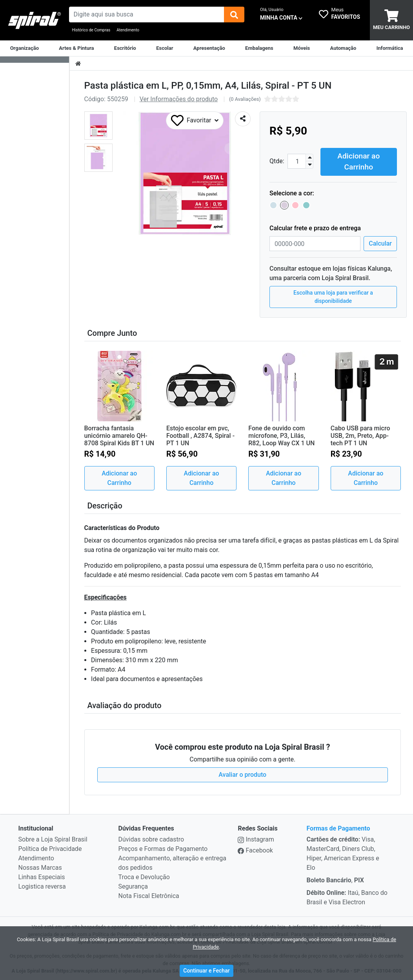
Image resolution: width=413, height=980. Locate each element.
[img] (234, 15)
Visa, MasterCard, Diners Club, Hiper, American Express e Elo (343, 853)
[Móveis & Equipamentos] (302, 48)
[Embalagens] (259, 48)
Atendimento (128, 30)
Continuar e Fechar (206, 971)
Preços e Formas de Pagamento (163, 848)
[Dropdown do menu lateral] (35, 60)
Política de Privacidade (50, 848)
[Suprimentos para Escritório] (125, 48)
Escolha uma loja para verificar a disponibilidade (333, 296)
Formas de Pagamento (338, 828)
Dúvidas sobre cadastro (151, 839)
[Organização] (25, 48)
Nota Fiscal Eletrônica (149, 895)
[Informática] (390, 48)
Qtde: (277, 161)
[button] (98, 126)
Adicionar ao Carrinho (358, 160)
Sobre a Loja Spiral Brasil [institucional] (53, 839)
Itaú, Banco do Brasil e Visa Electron (347, 897)
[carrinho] (391, 20)
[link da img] (35, 20)
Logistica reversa (42, 886)
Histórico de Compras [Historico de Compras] (91, 30)
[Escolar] (165, 48)
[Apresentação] (209, 48)
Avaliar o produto (242, 774)
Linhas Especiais (42, 876)
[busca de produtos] (147, 15)
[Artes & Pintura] (76, 48)
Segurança (133, 886)
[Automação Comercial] (343, 48)
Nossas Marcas (40, 867)
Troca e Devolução (144, 876)
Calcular (380, 243)
